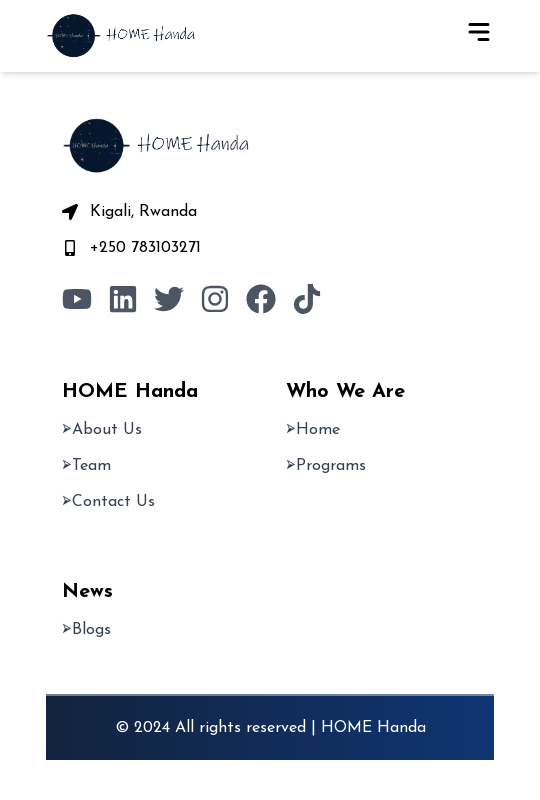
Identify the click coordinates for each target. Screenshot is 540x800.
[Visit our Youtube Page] (77, 299)
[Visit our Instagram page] (215, 299)
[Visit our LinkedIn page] (123, 299)
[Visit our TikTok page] (307, 299)
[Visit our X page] (169, 299)
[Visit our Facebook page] (261, 299)
